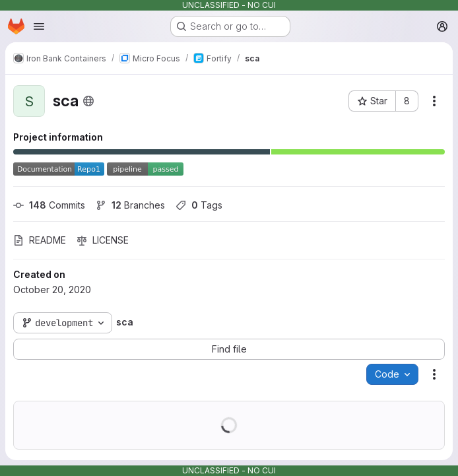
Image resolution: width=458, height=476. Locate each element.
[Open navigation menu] (39, 26)
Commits (49, 205)
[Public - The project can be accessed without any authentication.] (88, 101)
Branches (130, 205)
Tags (199, 205)
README (40, 240)
